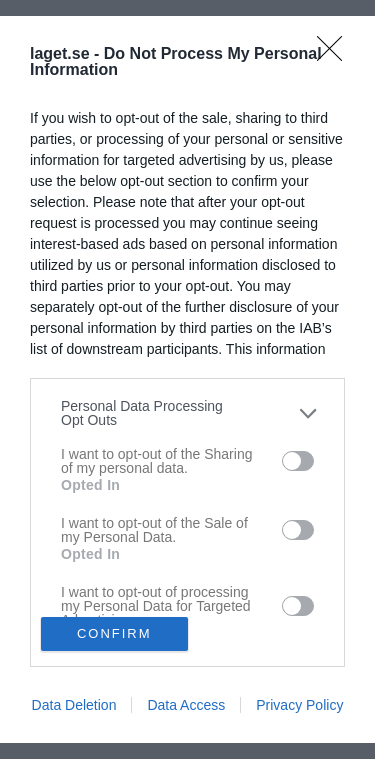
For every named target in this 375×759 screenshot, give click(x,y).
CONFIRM (114, 632)
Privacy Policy (299, 705)
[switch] (298, 461)
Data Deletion (74, 705)
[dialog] (187, 379)
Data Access (186, 705)
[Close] (336, 55)
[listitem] (187, 413)
